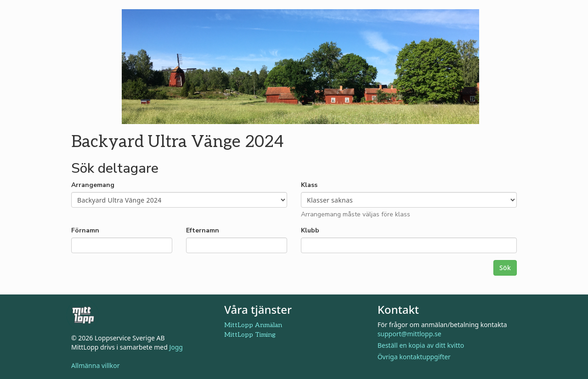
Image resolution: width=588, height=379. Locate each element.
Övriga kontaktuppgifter (414, 357)
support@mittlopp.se (410, 334)
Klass (309, 185)
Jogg (176, 347)
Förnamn (85, 230)
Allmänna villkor (96, 365)
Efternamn (203, 230)
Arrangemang (93, 185)
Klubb (310, 230)
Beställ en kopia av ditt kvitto (421, 345)
